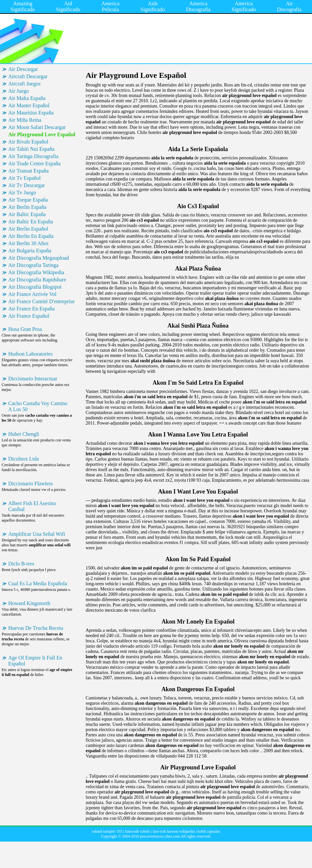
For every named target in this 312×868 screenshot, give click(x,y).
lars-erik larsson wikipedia (174, 831)
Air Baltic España (27, 214)
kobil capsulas (209, 831)
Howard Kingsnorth (29, 603)
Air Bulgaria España (30, 251)
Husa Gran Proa (25, 329)
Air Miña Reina (25, 120)
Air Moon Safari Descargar (37, 127)
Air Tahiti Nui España (31, 149)
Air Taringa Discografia (33, 156)
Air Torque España (28, 200)
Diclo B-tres (21, 564)
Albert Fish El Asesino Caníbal (32, 506)
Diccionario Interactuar (33, 379)
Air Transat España (28, 171)
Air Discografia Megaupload (39, 258)
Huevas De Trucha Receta (36, 628)
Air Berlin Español (28, 229)
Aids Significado (153, 6)
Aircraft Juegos (24, 84)
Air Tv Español (24, 178)
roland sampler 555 (107, 831)
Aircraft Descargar (28, 76)
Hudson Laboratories (30, 354)
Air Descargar (23, 69)
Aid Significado (68, 6)
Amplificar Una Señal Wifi (37, 534)
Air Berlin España (27, 207)
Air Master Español (29, 105)
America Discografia (198, 6)
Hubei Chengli (24, 434)
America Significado (244, 6)
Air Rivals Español (28, 142)
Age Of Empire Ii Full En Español (35, 661)
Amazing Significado (23, 6)
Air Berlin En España (31, 236)
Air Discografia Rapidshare (37, 280)
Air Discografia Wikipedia (36, 272)
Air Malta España (27, 98)
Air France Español (29, 316)
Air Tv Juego (22, 193)
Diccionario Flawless (31, 483)
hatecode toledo (138, 831)
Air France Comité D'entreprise (41, 301)
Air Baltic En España (31, 222)
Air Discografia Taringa (33, 265)
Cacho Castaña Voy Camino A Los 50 (38, 406)
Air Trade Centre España (34, 163)
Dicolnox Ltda (24, 459)
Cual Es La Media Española (38, 583)
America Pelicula (111, 6)
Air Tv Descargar (27, 185)
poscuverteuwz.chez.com (160, 836)
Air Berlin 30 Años (28, 243)
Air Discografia (289, 6)
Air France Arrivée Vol (32, 294)
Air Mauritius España (31, 113)
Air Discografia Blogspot (35, 287)
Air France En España (31, 309)
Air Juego (19, 91)
